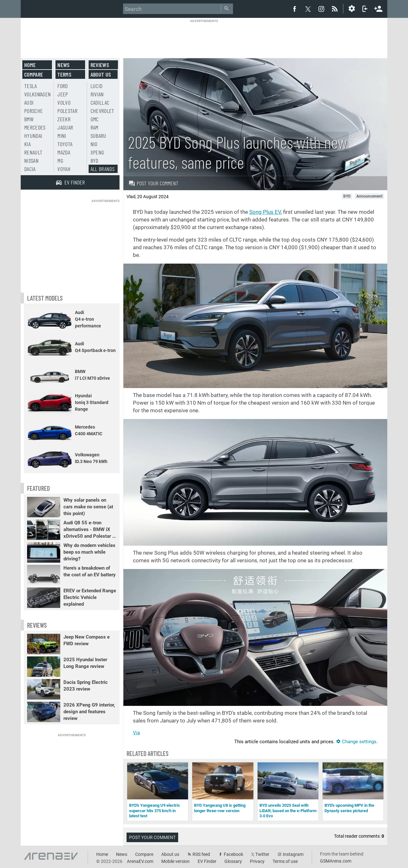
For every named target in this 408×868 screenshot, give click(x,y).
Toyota (65, 144)
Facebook (233, 854)
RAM (95, 127)
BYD (95, 161)
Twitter (262, 854)
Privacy (257, 861)
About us (101, 74)
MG (60, 161)
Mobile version (175, 861)
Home (30, 65)
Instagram (293, 854)
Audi (29, 102)
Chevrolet (102, 111)
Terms (64, 74)
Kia (27, 144)
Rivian (97, 94)
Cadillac (100, 102)
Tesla (31, 86)
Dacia (30, 169)
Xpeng (97, 152)
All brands (103, 169)
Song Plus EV (265, 212)
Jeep (63, 94)
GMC (95, 119)
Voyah (64, 169)
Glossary (233, 861)
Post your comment (153, 183)
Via (136, 733)
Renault (33, 152)
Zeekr (64, 119)
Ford (62, 86)
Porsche (33, 111)
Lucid (97, 86)
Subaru (98, 136)
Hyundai (33, 136)
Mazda (64, 152)
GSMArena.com (336, 861)
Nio (94, 144)
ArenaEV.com (140, 861)
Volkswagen (38, 94)
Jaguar (65, 127)
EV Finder (207, 861)
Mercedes (35, 127)
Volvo (64, 102)
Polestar (67, 111)
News (63, 65)
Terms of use (285, 861)
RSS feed (201, 854)
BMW (29, 119)
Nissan (31, 161)
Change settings (356, 742)
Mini (62, 136)
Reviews (100, 65)
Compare (34, 74)
